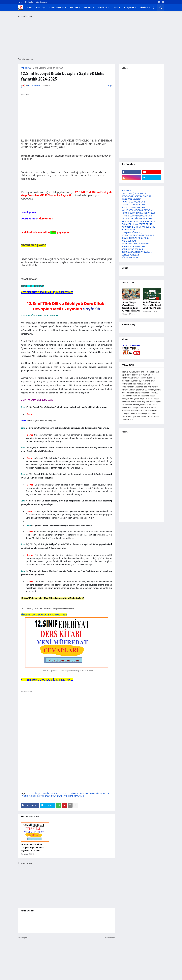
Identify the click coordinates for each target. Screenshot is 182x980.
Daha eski (109, 938)
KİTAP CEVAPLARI (76, 796)
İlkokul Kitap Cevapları (131, 199)
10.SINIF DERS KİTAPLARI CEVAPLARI (138, 213)
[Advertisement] (66, 721)
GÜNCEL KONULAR (130, 255)
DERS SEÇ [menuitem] (40, 8)
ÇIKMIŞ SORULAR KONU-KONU (135, 238)
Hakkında (29, 2)
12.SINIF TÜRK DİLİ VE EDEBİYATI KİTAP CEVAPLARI (44, 796)
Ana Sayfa (25, 68)
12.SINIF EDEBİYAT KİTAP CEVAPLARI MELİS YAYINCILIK (84, 793)
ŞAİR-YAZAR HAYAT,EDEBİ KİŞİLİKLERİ (138, 221)
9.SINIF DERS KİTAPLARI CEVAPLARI (138, 210)
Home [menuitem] (29, 8)
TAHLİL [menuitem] (116, 8)
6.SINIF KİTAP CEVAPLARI (133, 202)
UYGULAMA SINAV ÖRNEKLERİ (135, 244)
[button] (154, 8)
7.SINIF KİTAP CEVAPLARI (133, 204)
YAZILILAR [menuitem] (74, 8)
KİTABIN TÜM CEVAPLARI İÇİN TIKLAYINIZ (44, 615)
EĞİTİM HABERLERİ (130, 258)
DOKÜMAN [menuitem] (103, 8)
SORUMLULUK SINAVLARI (133, 246)
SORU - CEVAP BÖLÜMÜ (132, 249)
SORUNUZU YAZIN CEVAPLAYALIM (137, 252)
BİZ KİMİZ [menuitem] (144, 8)
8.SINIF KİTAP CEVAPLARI (133, 207)
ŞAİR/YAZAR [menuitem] (129, 8)
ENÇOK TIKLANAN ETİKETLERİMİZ (137, 224)
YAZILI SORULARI (129, 241)
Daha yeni (24, 938)
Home (20, 2)
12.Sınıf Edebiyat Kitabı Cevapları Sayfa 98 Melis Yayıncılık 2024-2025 (32, 848)
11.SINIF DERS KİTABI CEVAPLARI (137, 216)
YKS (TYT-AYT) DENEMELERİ (134, 193)
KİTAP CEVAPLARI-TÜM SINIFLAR (136, 196)
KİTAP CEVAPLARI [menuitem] (57, 8)
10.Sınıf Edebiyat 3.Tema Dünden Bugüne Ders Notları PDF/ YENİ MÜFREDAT (131, 307)
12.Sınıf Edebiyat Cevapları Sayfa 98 (48, 68)
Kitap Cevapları (41, 2)
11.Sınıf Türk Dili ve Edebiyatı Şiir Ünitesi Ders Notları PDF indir (152, 305)
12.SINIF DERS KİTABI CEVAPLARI (137, 218)
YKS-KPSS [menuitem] (88, 8)
